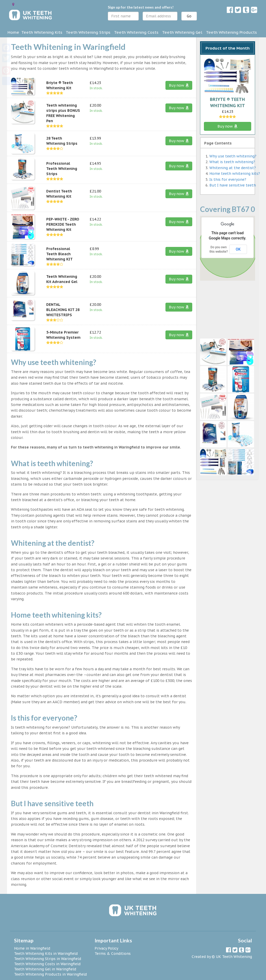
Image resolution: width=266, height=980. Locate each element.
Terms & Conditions (113, 954)
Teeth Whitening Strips (88, 32)
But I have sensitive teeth (233, 185)
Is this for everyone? (228, 180)
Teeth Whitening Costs (136, 32)
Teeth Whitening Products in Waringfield (50, 974)
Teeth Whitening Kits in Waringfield (46, 954)
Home (13, 32)
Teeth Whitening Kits (42, 32)
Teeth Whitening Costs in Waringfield (47, 964)
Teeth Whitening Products (231, 32)
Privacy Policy (106, 948)
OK (238, 249)
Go (189, 16)
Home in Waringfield (32, 948)
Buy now (179, 85)
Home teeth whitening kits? (235, 174)
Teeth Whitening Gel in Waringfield (45, 969)
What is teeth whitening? (232, 162)
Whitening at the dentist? (233, 168)
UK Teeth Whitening (234, 957)
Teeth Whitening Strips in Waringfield (48, 959)
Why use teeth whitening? (233, 156)
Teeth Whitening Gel (182, 32)
